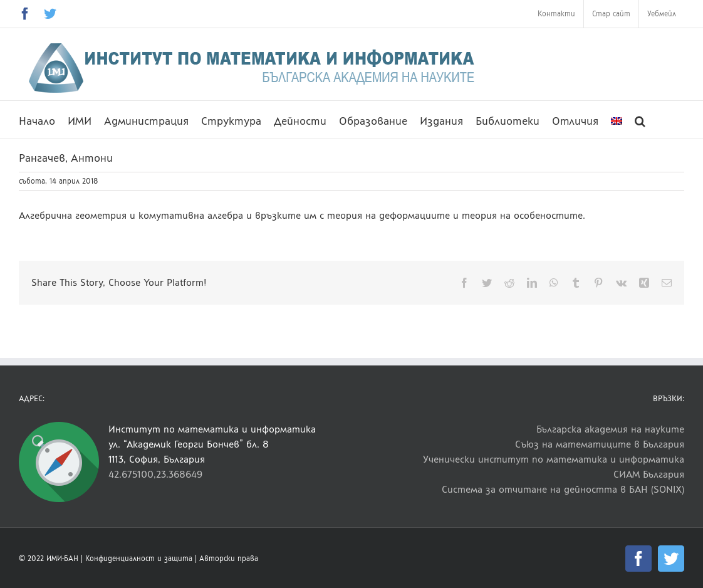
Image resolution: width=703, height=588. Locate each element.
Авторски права (229, 559)
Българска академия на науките (610, 429)
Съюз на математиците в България (600, 444)
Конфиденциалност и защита (139, 559)
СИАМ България (649, 474)
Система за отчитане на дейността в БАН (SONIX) (563, 489)
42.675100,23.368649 (155, 474)
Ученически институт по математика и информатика (554, 459)
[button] (640, 120)
